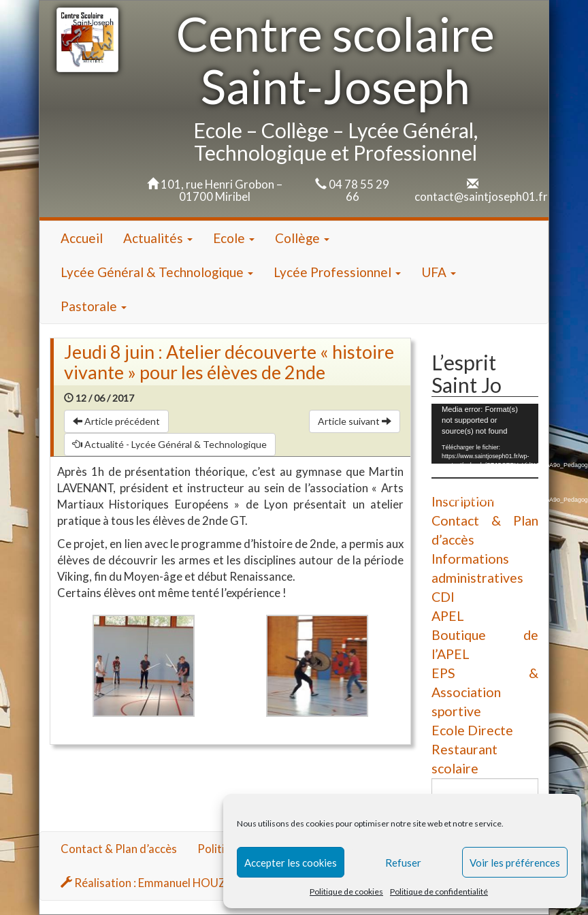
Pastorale (94, 306)
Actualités (158, 238)
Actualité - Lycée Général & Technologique (170, 444)
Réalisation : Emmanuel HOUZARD (155, 883)
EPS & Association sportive (485, 692)
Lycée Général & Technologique (157, 272)
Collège (302, 238)
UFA (439, 272)
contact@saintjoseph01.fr (481, 196)
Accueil (82, 238)
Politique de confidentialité (439, 892)
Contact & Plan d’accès (119, 849)
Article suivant (355, 421)
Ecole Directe (472, 730)
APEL (448, 616)
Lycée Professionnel (337, 272)
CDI (443, 597)
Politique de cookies (346, 892)
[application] (485, 434)
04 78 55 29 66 (359, 190)
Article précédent (116, 421)
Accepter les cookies (291, 863)
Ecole (234, 238)
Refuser (403, 863)
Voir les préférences (515, 863)
